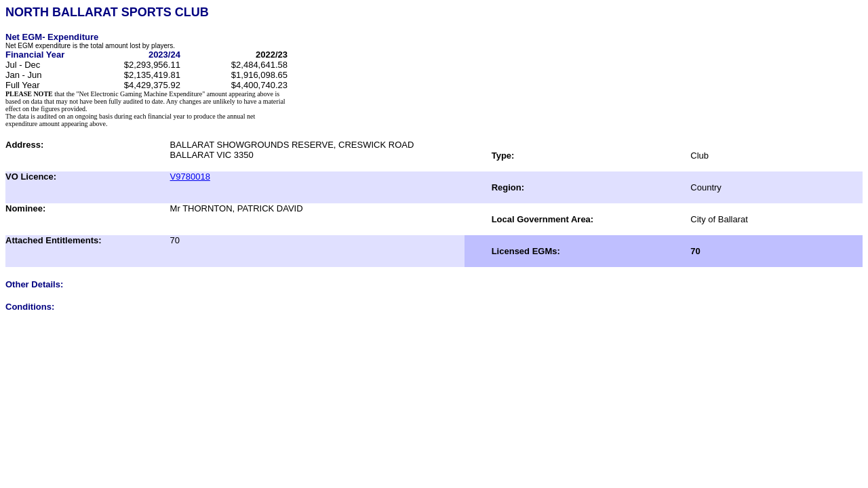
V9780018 (190, 177)
